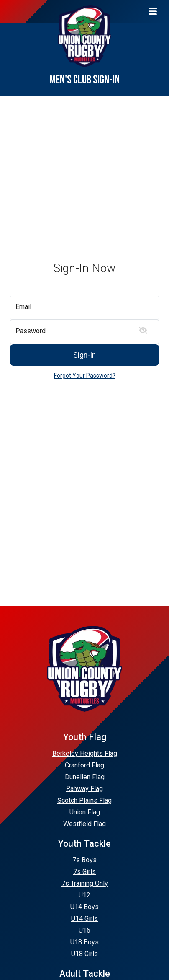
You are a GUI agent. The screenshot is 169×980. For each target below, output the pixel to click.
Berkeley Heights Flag (85, 753)
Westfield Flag (84, 824)
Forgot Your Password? (85, 376)
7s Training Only (85, 883)
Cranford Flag (84, 765)
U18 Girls (84, 954)
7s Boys (84, 860)
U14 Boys (84, 907)
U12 (84, 895)
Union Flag (85, 812)
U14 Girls (84, 919)
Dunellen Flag (85, 777)
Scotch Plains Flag (84, 800)
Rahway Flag (84, 789)
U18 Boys (84, 942)
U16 (84, 930)
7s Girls (84, 872)
